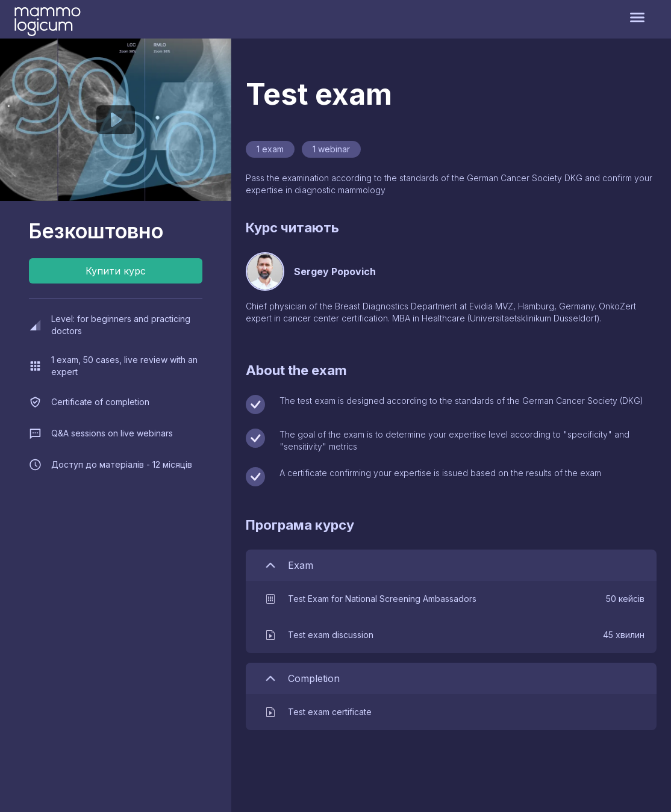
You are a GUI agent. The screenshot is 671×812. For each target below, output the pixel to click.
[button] (454, 599)
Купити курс (116, 271)
